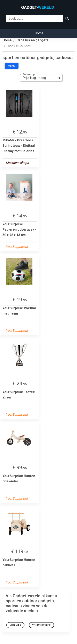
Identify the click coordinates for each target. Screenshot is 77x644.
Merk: (12, 66)
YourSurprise (41, 625)
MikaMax (15, 625)
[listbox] (41, 78)
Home (39, 33)
